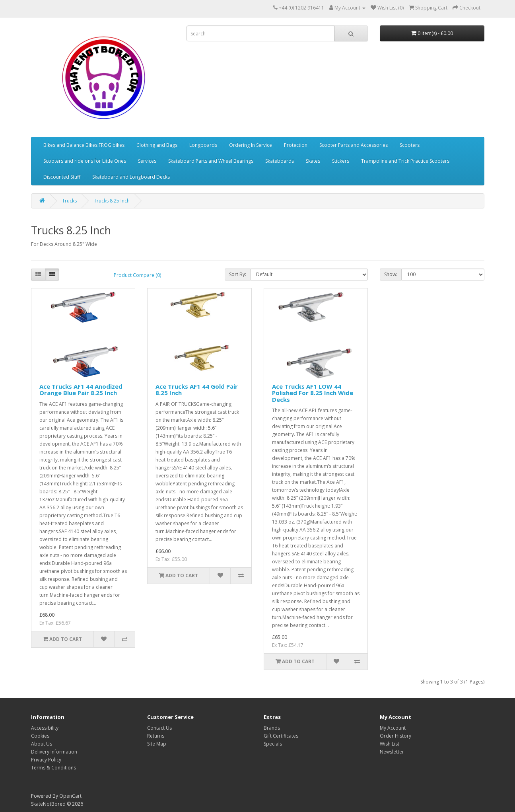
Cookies (40, 736)
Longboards (203, 145)
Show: (391, 274)
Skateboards (280, 161)
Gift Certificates (281, 736)
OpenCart (70, 796)
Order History (395, 736)
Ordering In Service (251, 145)
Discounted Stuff (62, 177)
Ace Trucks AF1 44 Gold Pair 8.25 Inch (197, 390)
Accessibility (45, 728)
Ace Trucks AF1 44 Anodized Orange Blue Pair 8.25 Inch (81, 390)
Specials (273, 744)
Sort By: (238, 274)
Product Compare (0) (137, 275)
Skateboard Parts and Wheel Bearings (211, 161)
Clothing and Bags (157, 145)
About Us (42, 744)
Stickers (341, 161)
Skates (313, 161)
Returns (156, 736)
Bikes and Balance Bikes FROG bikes (84, 145)
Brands (272, 728)
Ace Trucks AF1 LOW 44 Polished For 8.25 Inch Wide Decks (313, 393)
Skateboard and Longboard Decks (131, 177)
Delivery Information (54, 752)
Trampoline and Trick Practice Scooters (405, 161)
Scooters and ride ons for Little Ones (85, 161)
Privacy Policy (46, 760)
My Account (393, 728)
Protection (296, 145)
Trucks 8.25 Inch (112, 201)
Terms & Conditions (53, 768)
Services (147, 161)
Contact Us (159, 728)
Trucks (69, 201)
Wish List (390, 744)
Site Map (157, 744)
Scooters (410, 145)
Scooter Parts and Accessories (354, 145)
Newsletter (392, 752)
